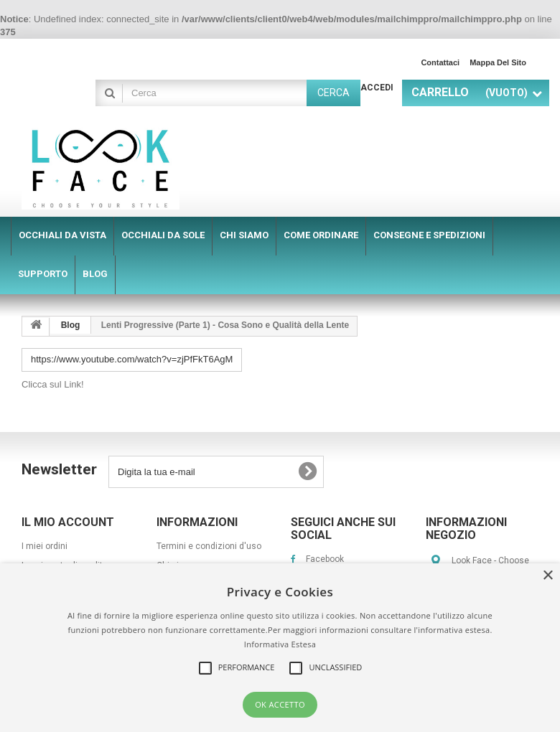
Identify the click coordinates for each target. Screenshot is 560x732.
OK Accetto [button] (280, 704)
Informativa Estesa (280, 644)
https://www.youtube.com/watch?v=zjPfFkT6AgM (132, 359)
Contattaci (440, 62)
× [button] (547, 576)
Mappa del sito (498, 62)
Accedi (377, 88)
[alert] (280, 648)
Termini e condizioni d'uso (209, 546)
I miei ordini (45, 546)
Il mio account (68, 522)
